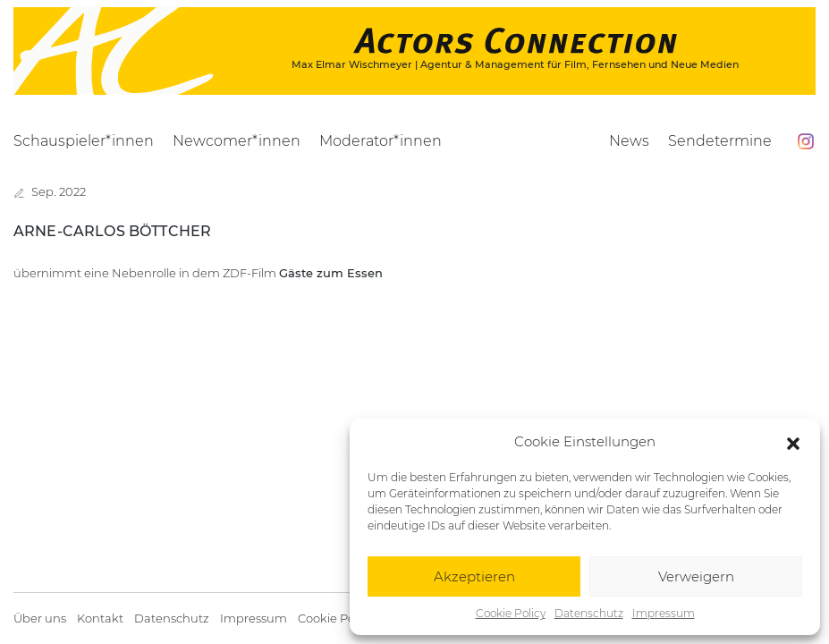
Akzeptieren (474, 576)
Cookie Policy (511, 613)
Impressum (664, 613)
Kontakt (100, 619)
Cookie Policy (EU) (349, 619)
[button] (793, 442)
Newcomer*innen (237, 141)
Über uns (40, 619)
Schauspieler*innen (84, 141)
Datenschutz (589, 613)
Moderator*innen (381, 141)
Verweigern (696, 576)
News (629, 141)
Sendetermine (720, 141)
